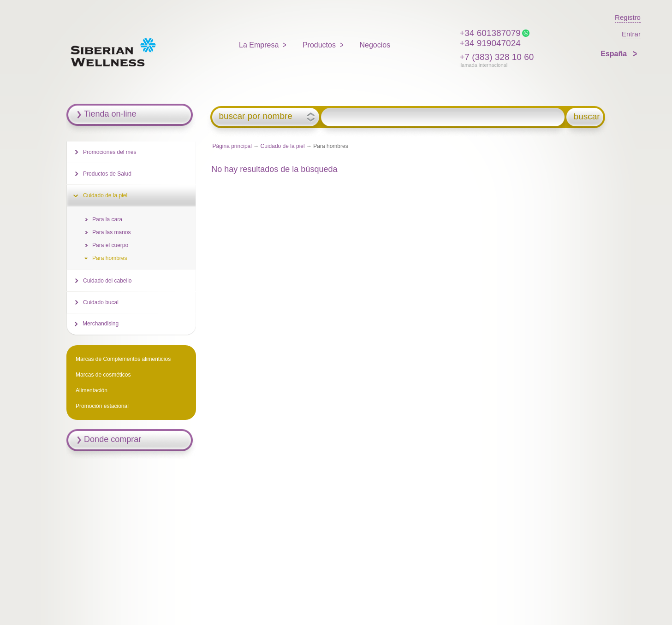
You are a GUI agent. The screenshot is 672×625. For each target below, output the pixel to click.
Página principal (232, 146)
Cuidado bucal (101, 302)
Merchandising (101, 324)
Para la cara (107, 219)
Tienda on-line (110, 114)
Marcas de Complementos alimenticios (123, 359)
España (615, 54)
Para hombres (110, 258)
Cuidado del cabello (107, 281)
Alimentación (92, 390)
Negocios (375, 45)
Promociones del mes (110, 152)
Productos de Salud (107, 174)
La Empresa (259, 45)
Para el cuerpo (110, 245)
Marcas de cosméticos (103, 375)
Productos (319, 45)
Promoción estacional (102, 406)
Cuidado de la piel (283, 146)
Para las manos (111, 232)
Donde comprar (113, 439)
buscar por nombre (255, 116)
